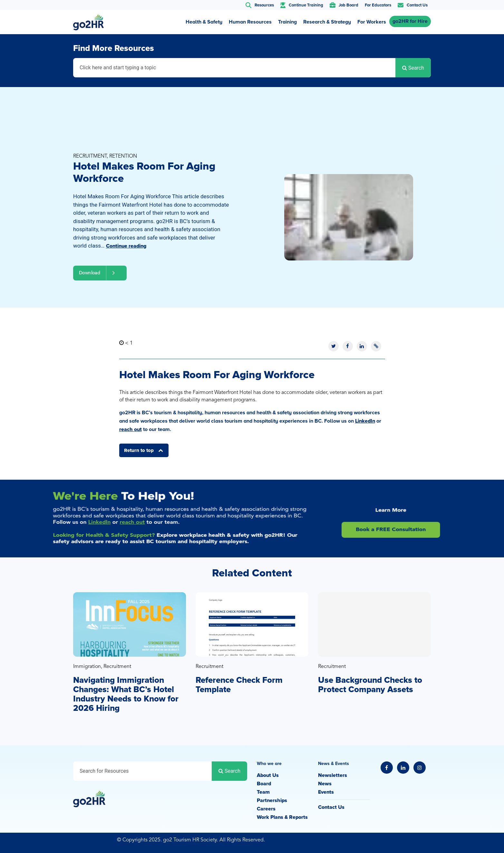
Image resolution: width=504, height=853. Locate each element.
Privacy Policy (396, 841)
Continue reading (126, 246)
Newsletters (333, 775)
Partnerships (272, 800)
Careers (266, 809)
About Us (268, 775)
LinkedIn (365, 421)
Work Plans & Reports (282, 817)
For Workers (372, 22)
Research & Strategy (327, 22)
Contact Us (331, 807)
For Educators (378, 5)
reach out (131, 429)
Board (264, 784)
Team (263, 792)
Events (326, 792)
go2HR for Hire (410, 21)
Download (100, 273)
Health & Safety (204, 22)
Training (287, 22)
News (325, 784)
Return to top (140, 450)
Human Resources (250, 22)
